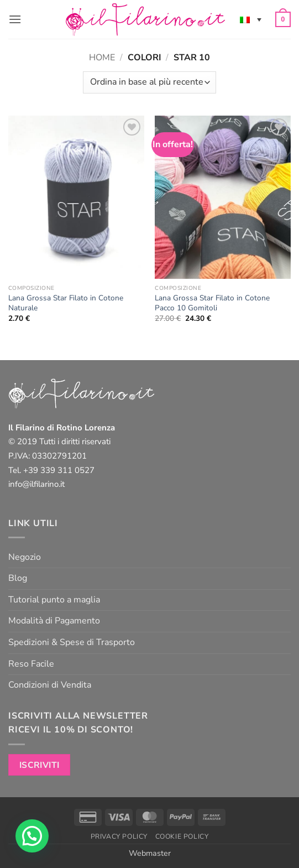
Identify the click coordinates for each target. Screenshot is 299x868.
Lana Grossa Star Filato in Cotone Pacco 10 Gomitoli (212, 303)
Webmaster (150, 853)
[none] (251, 19)
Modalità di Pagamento (54, 621)
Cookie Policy (182, 836)
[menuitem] (251, 19)
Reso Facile (31, 664)
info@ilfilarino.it (36, 484)
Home (102, 58)
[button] (15, 19)
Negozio (25, 557)
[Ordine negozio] (149, 82)
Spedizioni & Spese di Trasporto (72, 642)
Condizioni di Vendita (50, 685)
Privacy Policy (119, 836)
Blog (18, 578)
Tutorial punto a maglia (54, 600)
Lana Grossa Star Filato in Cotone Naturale (66, 303)
